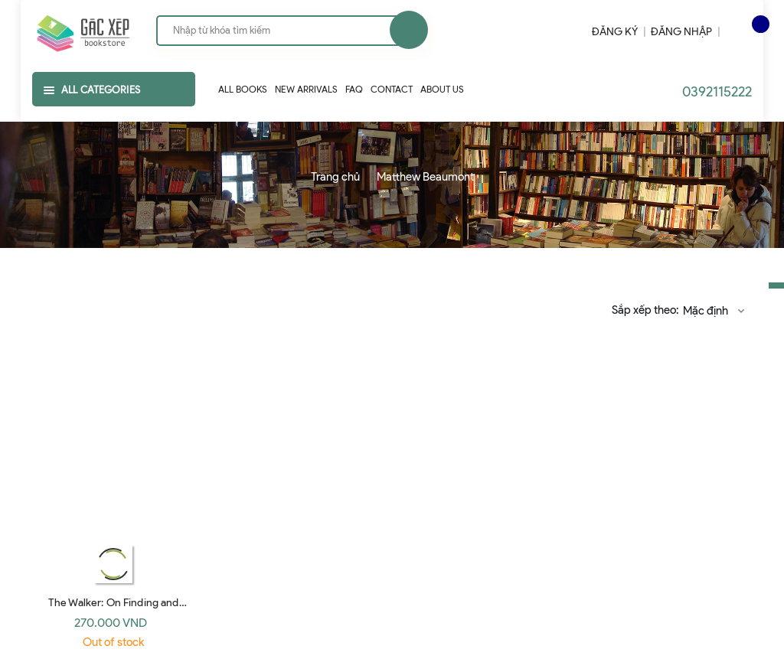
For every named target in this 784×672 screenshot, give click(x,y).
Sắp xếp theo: (645, 310)
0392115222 (717, 92)
